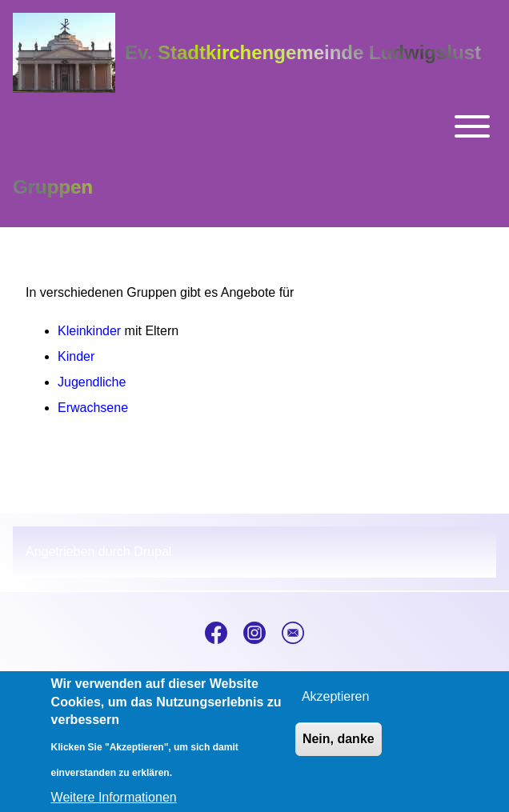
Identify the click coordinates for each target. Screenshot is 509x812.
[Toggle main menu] (254, 126)
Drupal (152, 552)
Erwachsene (93, 408)
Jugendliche (92, 382)
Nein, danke (339, 748)
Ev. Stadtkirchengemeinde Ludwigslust (303, 52)
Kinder (76, 356)
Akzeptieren (336, 705)
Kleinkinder (89, 331)
